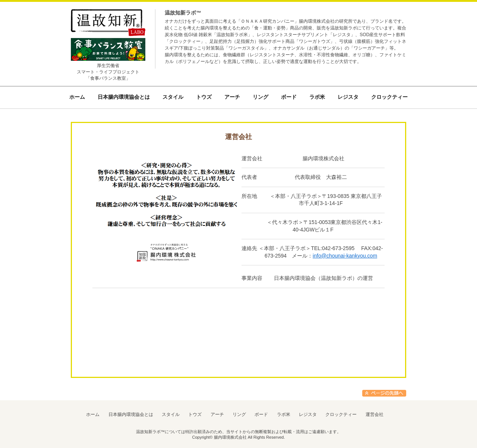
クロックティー (341, 414)
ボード (261, 414)
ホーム (93, 414)
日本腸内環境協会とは (131, 414)
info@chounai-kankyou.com (345, 256)
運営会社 (375, 414)
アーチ (217, 414)
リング (239, 414)
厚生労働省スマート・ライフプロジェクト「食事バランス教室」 (108, 72)
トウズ (195, 414)
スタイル (171, 414)
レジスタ (308, 414)
